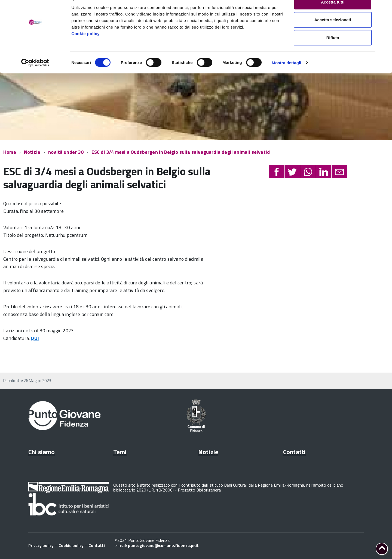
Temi (120, 452)
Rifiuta (333, 50)
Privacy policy (41, 546)
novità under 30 (66, 152)
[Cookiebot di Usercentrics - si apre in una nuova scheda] (35, 75)
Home (10, 152)
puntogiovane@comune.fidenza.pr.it (163, 546)
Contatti (294, 452)
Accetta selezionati (333, 32)
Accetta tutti (333, 14)
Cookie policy (85, 46)
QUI (35, 338)
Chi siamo (42, 452)
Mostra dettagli (286, 75)
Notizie (32, 152)
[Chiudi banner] (384, 8)
